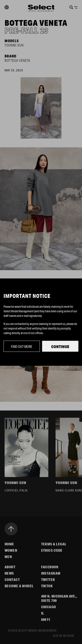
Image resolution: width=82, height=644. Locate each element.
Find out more (22, 346)
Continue (60, 347)
